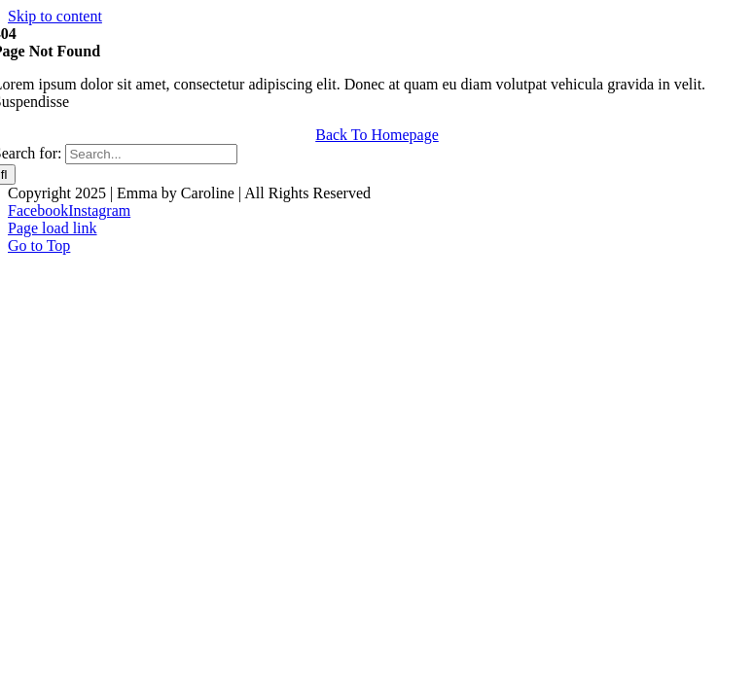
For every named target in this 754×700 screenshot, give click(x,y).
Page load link (53, 228)
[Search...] (151, 154)
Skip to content (55, 16)
